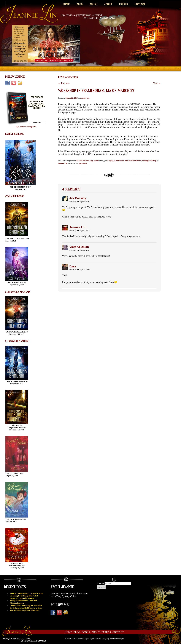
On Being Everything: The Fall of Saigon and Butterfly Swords (24, 597)
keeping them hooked (116, 161)
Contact (140, 4)
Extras (123, 4)
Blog (79, 4)
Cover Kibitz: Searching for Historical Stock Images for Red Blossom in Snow (26, 607)
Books (93, 4)
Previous (64, 83)
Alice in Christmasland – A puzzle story (26, 593)
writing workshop (149, 161)
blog (91, 161)
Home (66, 4)
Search (101, 584)
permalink (83, 163)
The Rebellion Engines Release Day (25, 610)
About (108, 4)
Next (157, 83)
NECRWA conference (133, 161)
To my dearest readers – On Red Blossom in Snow (23, 602)
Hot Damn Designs (117, 639)
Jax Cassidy (78, 198)
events (96, 161)
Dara (73, 266)
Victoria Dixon (79, 247)
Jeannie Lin (85, 98)
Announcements (82, 161)
